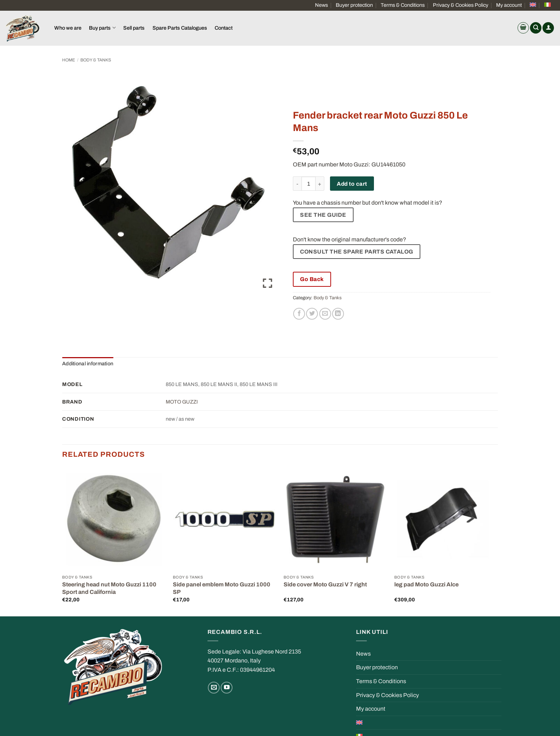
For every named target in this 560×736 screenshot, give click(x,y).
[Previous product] (491, 60)
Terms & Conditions (403, 5)
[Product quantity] (309, 184)
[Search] (536, 28)
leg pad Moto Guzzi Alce (426, 584)
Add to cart (352, 184)
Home (69, 60)
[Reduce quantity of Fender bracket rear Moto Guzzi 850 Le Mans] (297, 184)
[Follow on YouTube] (227, 688)
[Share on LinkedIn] (338, 314)
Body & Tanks (96, 60)
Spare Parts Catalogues (180, 28)
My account (509, 5)
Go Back (312, 279)
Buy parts (102, 28)
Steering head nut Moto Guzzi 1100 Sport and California (109, 588)
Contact (224, 28)
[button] (523, 28)
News (321, 5)
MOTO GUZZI (182, 402)
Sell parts (134, 28)
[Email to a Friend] (325, 314)
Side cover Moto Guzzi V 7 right (325, 584)
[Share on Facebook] (299, 314)
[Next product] (477, 60)
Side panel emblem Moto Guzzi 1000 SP (222, 588)
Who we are (68, 28)
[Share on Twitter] (312, 314)
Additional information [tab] (88, 364)
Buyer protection (354, 5)
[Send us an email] (214, 688)
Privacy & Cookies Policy (461, 5)
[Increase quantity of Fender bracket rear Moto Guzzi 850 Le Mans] (320, 184)
